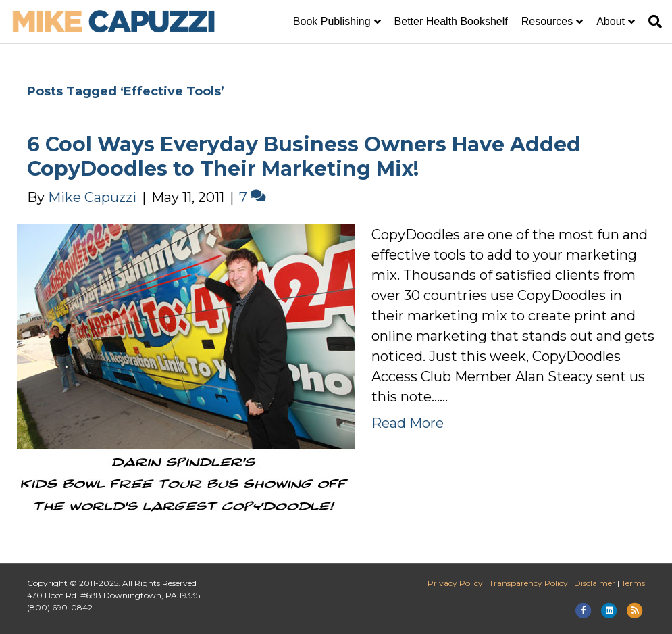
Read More (408, 423)
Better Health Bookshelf (451, 21)
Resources (547, 21)
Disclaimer (595, 583)
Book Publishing (332, 21)
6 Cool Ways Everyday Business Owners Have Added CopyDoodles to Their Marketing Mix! (304, 156)
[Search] (652, 22)
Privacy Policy (455, 583)
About (611, 21)
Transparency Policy (528, 583)
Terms (633, 583)
